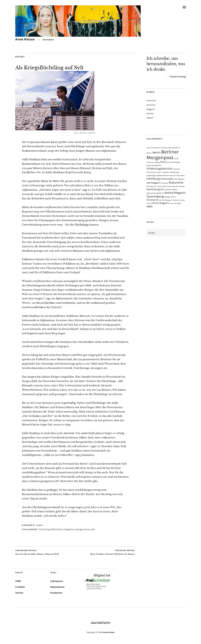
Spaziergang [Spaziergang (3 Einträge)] (155, 196)
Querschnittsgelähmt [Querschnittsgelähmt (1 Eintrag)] (155, 193)
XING (18, 581)
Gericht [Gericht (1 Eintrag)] (173, 175)
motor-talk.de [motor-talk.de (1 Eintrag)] (172, 186)
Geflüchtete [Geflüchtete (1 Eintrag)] (175, 172)
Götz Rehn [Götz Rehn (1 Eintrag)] (180, 175)
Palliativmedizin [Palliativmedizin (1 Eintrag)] (171, 190)
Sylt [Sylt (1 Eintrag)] (160, 200)
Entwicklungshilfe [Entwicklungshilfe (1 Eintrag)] (154, 165)
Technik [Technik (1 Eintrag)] (176, 200)
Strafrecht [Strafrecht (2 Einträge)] (152, 200)
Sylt (110, 168)
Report (20, 57)
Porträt (150, 114)
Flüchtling (44, 529)
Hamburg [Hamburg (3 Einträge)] (153, 179)
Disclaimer (56, 593)
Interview (151, 100)
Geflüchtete (56, 529)
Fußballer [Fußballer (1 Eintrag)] (165, 172)
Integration (69, 529)
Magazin (151, 109)
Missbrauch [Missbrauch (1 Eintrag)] (151, 186)
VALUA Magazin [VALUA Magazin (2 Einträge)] (160, 203)
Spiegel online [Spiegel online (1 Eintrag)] (170, 197)
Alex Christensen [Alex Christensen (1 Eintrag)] (153, 148)
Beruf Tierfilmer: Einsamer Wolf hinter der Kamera (112, 552)
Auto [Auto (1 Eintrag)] (170, 148)
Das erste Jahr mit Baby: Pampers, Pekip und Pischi (37, 552)
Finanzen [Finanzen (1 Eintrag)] (176, 169)
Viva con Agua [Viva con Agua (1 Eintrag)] (176, 203)
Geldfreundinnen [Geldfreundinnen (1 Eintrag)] (163, 175)
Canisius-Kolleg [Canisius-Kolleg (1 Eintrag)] (153, 162)
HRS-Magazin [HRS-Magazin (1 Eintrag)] (179, 179)
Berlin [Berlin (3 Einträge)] (156, 152)
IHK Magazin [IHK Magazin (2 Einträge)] (154, 183)
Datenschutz (57, 587)
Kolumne (151, 105)
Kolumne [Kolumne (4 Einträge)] (176, 182)
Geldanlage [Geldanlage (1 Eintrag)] (151, 175)
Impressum (57, 581)
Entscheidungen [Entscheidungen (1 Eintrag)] (174, 162)
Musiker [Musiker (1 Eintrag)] (181, 186)
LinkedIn (20, 587)
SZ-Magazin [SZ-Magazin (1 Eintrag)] (167, 200)
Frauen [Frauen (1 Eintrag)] (158, 172)
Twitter (19, 593)
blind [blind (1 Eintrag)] (176, 159)
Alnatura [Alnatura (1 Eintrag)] (164, 148)
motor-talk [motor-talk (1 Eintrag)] (161, 186)
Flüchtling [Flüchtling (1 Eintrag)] (151, 172)
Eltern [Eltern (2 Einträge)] (163, 162)
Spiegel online (83, 529)
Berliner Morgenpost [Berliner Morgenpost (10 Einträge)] (163, 155)
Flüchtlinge (82, 225)
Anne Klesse (25, 39)
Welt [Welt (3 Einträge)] (150, 206)
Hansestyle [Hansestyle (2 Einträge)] (167, 179)
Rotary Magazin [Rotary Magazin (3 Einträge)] (175, 193)
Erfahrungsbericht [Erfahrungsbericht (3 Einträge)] (159, 169)
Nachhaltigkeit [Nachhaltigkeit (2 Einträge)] (155, 189)
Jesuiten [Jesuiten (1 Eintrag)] (165, 183)
